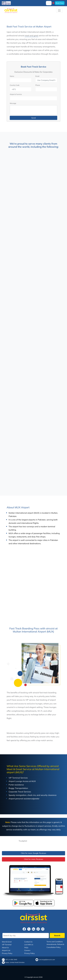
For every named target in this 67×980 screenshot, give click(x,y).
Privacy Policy (7, 953)
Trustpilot (23, 841)
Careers (27, 950)
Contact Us (28, 942)
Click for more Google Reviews (33, 853)
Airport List (6, 950)
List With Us (29, 945)
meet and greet (32, 36)
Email (37, 76)
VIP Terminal (7, 945)
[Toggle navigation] (59, 10)
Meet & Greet (7, 942)
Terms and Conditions (55, 942)
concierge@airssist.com (47, 960)
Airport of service (16, 94)
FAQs (26, 947)
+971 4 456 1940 (11, 960)
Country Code (15, 85)
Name (12, 76)
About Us (5, 947)
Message (13, 103)
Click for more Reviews (34, 859)
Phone (38, 85)
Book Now (60, 3)
